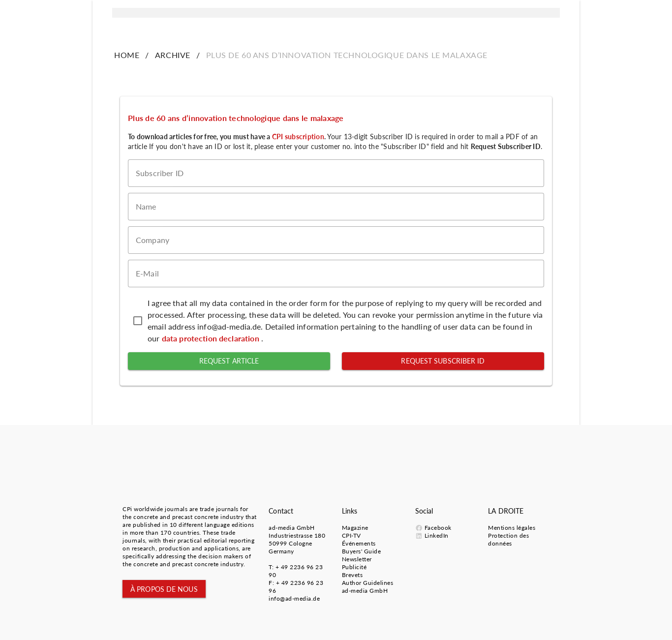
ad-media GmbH (292, 528)
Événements (359, 543)
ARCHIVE (173, 55)
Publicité (354, 567)
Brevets (352, 575)
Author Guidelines (368, 583)
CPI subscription (298, 137)
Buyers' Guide (362, 551)
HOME (127, 55)
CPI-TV (351, 535)
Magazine (355, 528)
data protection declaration (212, 338)
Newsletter (357, 559)
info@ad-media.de (294, 598)
